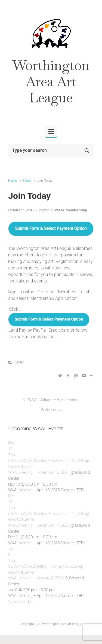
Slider (27, 180)
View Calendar (20, 602)
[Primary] (51, 131)
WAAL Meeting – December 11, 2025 (39, 525)
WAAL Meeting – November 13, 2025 (39, 472)
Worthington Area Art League (51, 81)
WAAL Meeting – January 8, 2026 (36, 578)
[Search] (51, 150)
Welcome (49, 410)
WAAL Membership (71, 210)
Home (13, 180)
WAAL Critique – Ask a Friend (53, 400)
